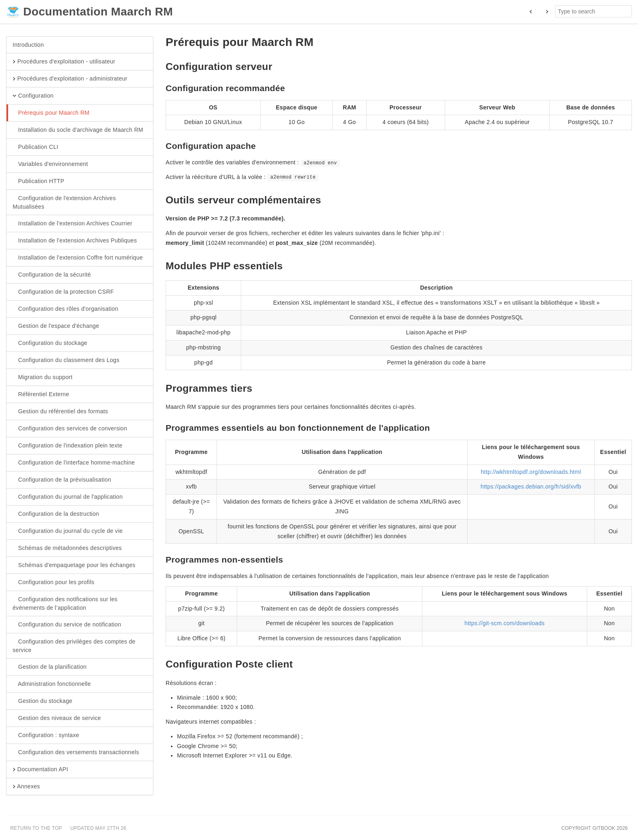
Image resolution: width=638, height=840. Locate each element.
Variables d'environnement (50, 164)
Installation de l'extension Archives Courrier (72, 224)
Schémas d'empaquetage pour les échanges (74, 565)
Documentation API (40, 770)
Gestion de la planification (50, 667)
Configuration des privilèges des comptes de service (74, 646)
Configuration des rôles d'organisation (66, 309)
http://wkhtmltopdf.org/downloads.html (531, 472)
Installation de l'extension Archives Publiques (75, 241)
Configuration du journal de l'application (68, 497)
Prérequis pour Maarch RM (51, 113)
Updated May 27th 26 (98, 828)
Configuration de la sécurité (52, 275)
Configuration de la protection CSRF (63, 292)
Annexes (26, 787)
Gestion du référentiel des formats (60, 412)
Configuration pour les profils (54, 583)
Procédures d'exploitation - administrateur (70, 79)
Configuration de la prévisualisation (62, 480)
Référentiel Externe (41, 395)
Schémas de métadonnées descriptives (67, 548)
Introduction (28, 45)
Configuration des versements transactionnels (76, 753)
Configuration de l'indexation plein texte (68, 446)
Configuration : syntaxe (46, 735)
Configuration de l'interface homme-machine (74, 463)
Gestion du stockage (43, 701)
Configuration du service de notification (67, 625)
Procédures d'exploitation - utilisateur (64, 62)
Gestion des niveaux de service (57, 718)
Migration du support (43, 377)
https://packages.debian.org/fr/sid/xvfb (531, 487)
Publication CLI (35, 147)
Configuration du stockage (50, 343)
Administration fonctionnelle (52, 684)
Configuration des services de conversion (70, 429)
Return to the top (36, 828)
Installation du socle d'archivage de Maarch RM (78, 130)
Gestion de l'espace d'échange (56, 326)
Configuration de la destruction (56, 514)
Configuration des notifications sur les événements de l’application (65, 603)
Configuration (33, 96)
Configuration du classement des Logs (66, 360)
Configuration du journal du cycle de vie (68, 531)
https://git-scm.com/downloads (505, 623)
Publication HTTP (38, 181)
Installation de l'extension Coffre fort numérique (78, 258)
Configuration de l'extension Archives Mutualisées (64, 202)
